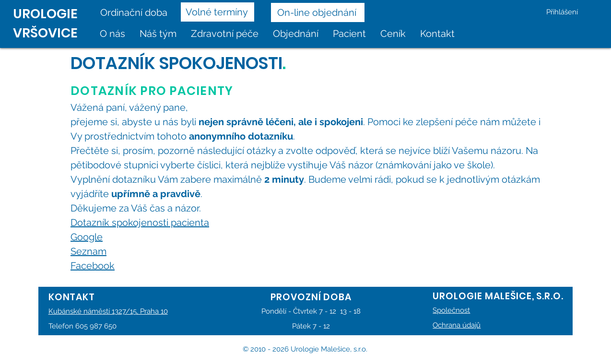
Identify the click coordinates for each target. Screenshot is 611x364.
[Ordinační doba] (137, 12)
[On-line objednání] (318, 12)
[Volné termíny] (217, 12)
